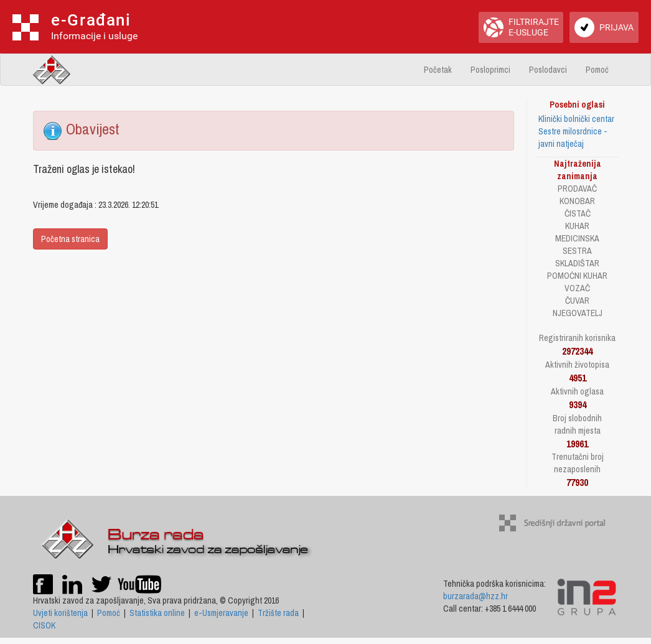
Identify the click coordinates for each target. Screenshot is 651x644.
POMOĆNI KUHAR (577, 276)
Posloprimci (490, 70)
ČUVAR (577, 301)
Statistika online (157, 613)
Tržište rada (278, 613)
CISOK (44, 625)
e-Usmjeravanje (221, 613)
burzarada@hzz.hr (475, 596)
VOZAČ (577, 288)
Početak (438, 70)
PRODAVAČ (577, 189)
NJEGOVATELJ (578, 313)
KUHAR (577, 226)
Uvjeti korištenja (60, 613)
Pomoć (597, 70)
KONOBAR (577, 201)
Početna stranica (70, 239)
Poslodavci (548, 70)
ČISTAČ (578, 213)
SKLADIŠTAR (577, 263)
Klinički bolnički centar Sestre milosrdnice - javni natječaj (576, 131)
